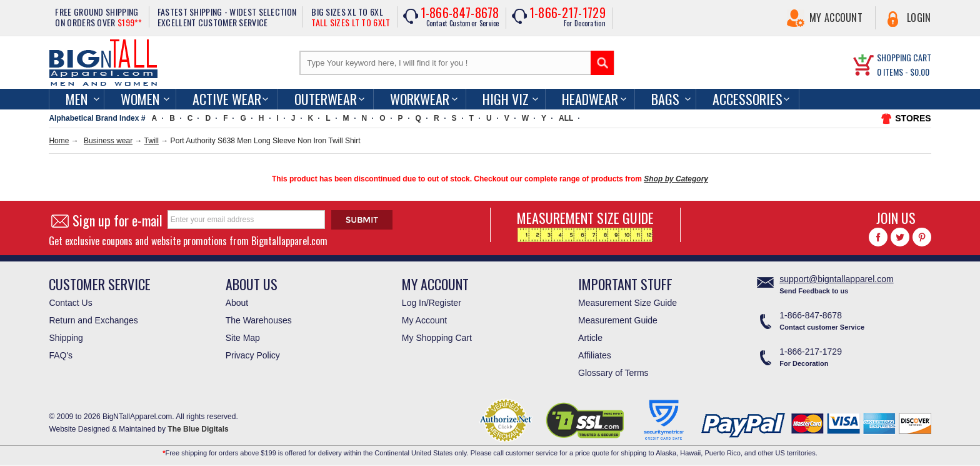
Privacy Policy (253, 355)
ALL (566, 118)
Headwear (590, 99)
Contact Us (70, 303)
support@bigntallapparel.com (836, 279)
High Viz (506, 99)
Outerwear (326, 99)
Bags (665, 99)
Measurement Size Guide (627, 303)
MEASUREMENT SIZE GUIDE (585, 225)
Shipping (66, 338)
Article (590, 338)
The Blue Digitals (198, 429)
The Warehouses (259, 320)
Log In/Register (432, 303)
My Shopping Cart (437, 338)
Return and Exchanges (93, 320)
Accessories (747, 99)
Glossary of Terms (613, 373)
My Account (836, 18)
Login (919, 18)
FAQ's (61, 355)
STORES (913, 118)
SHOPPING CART (904, 57)
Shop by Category (676, 179)
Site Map (243, 338)
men (77, 99)
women (140, 99)
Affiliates (595, 355)
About (237, 303)
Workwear (420, 99)
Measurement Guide (618, 320)
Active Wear (227, 99)
